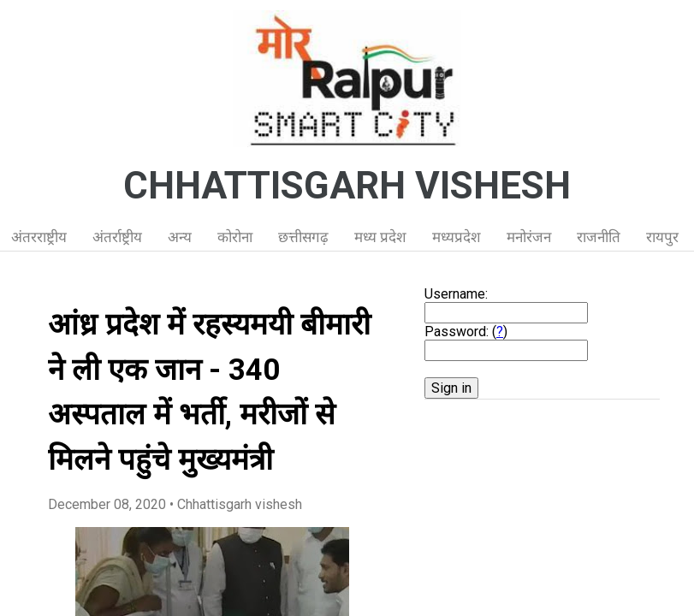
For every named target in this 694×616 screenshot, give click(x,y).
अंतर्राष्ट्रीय (117, 237)
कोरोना (235, 237)
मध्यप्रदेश (457, 237)
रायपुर (662, 237)
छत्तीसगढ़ (303, 237)
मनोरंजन (529, 237)
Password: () (466, 332)
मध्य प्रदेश (380, 237)
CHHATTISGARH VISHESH (347, 186)
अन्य (180, 237)
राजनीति (599, 237)
